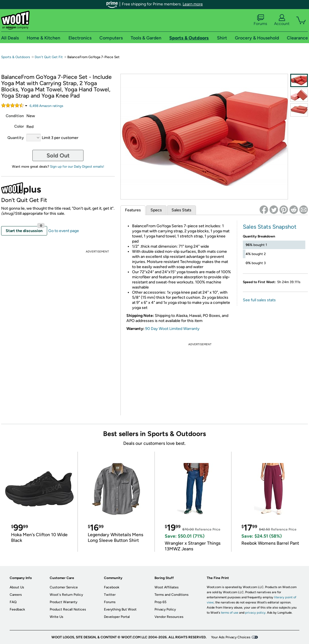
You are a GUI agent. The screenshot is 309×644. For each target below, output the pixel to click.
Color (19, 126)
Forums (260, 20)
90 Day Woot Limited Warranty (172, 329)
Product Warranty (63, 602)
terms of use (230, 613)
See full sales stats (259, 300)
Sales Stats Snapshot (270, 227)
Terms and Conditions (172, 595)
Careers (16, 595)
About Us (17, 587)
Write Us (57, 617)
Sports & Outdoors (16, 57)
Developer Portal (117, 617)
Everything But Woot (120, 609)
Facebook (112, 587)
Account (282, 20)
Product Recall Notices (68, 609)
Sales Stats (181, 210)
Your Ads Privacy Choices (231, 637)
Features (133, 210)
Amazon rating (46, 106)
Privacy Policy (165, 609)
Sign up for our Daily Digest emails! (77, 167)
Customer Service (64, 587)
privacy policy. (256, 613)
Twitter (110, 595)
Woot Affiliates (167, 587)
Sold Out (58, 155)
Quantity (16, 138)
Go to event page (64, 231)
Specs (156, 210)
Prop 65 (160, 602)
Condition (15, 116)
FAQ (13, 602)
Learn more (193, 4)
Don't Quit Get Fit (49, 57)
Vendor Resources (169, 617)
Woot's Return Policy (66, 595)
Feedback (17, 609)
